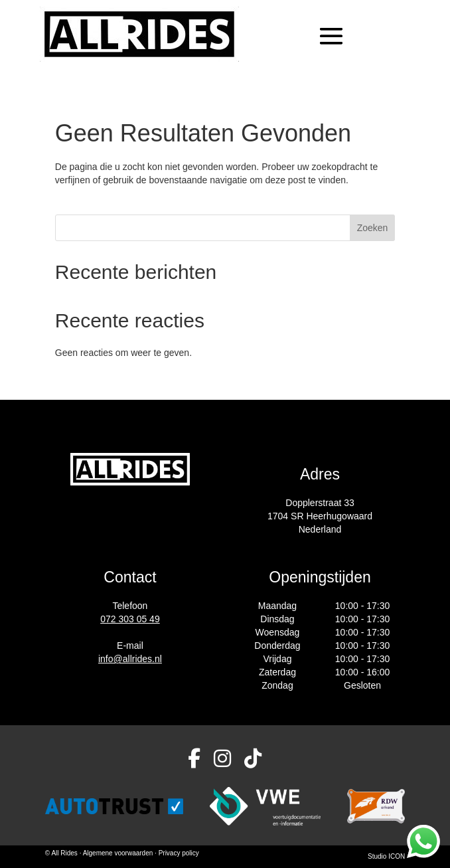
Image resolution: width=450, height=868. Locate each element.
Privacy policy (179, 853)
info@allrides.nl (130, 659)
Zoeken (373, 228)
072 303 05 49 (130, 619)
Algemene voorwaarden (119, 853)
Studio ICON (386, 856)
